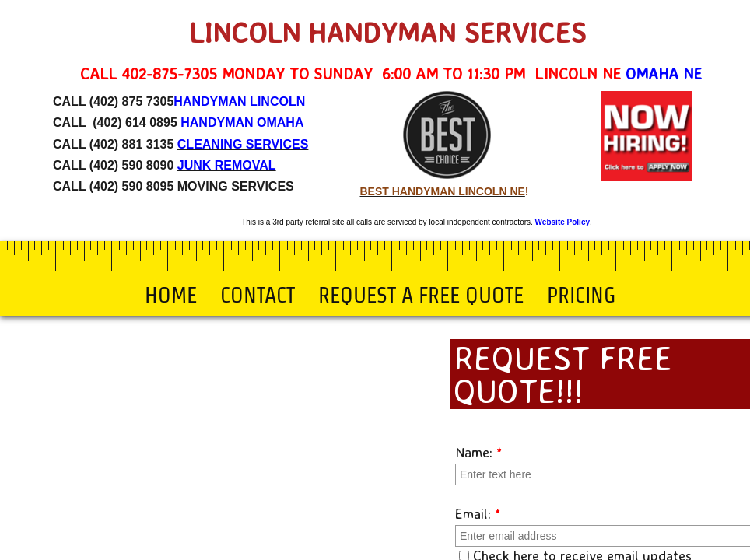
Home (171, 295)
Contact (258, 295)
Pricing (581, 295)
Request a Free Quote (421, 295)
